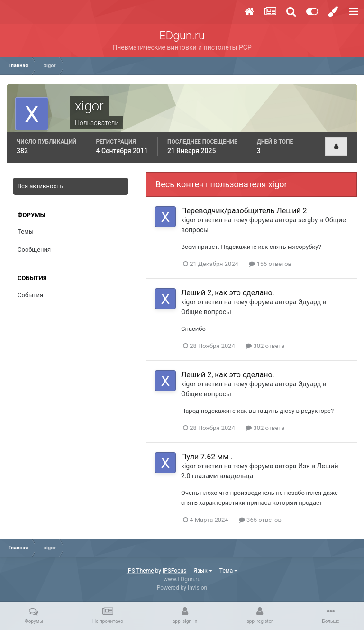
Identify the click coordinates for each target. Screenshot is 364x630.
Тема (228, 571)
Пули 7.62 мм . (207, 457)
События (30, 295)
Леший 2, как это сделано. (228, 293)
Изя (304, 466)
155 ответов (270, 264)
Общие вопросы (206, 312)
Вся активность (40, 186)
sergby (308, 220)
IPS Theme (140, 571)
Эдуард (309, 302)
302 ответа (265, 346)
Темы (26, 232)
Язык (203, 571)
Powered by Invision (182, 588)
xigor (188, 220)
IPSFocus (174, 571)
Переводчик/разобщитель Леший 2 (244, 211)
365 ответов (260, 520)
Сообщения (34, 250)
